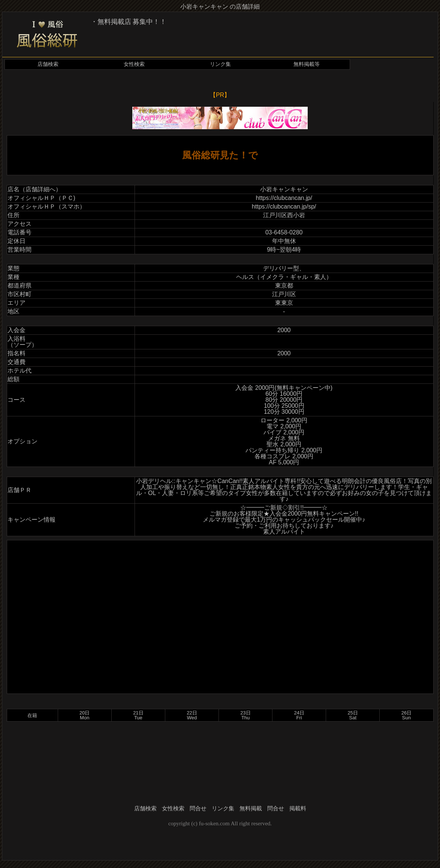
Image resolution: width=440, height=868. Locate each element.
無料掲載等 (307, 64)
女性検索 (134, 64)
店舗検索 (48, 64)
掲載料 (298, 808)
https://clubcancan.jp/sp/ (284, 207)
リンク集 (220, 64)
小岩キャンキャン (284, 189)
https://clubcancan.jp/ (284, 198)
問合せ (198, 808)
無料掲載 (251, 808)
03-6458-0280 (284, 232)
